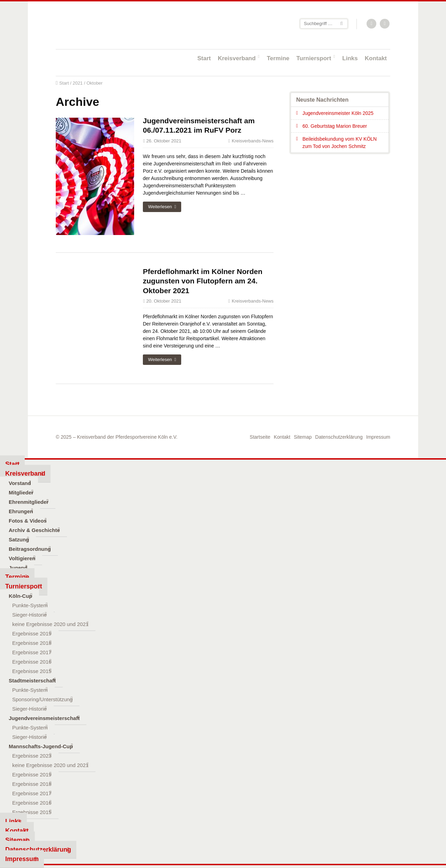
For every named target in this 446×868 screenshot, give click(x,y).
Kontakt (376, 58)
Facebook (385, 24)
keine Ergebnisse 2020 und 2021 (50, 624)
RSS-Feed (372, 24)
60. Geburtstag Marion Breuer (335, 126)
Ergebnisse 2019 (32, 634)
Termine (278, 58)
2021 (78, 83)
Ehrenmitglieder (29, 502)
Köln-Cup (20, 596)
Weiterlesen (160, 207)
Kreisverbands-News (253, 141)
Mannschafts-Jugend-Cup (41, 746)
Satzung (19, 539)
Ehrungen (21, 511)
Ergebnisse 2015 (32, 671)
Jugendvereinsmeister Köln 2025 (338, 113)
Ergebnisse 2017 (32, 652)
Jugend (18, 568)
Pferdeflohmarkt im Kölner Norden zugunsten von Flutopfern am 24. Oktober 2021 (203, 281)
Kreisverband (237, 58)
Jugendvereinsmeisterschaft (44, 718)
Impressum (378, 437)
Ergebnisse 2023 (32, 756)
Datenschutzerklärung (339, 437)
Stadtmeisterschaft (32, 681)
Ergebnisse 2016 (32, 662)
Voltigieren (22, 558)
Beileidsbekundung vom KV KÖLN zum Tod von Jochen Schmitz (340, 142)
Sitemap (303, 437)
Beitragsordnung (30, 549)
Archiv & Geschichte (34, 530)
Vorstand (20, 483)
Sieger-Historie (29, 615)
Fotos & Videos (28, 521)
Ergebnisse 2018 (32, 643)
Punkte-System (30, 605)
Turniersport (314, 58)
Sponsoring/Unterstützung (42, 699)
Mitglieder (21, 492)
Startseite (101, 25)
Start (204, 58)
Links (350, 58)
